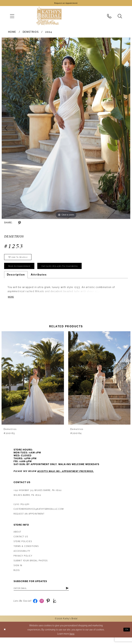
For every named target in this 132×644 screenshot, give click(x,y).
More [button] (12, 301)
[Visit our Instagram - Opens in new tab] (43, 607)
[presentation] (33, 383)
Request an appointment (29, 519)
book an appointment (22, 270)
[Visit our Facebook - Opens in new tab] (36, 607)
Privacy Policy (23, 561)
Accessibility (22, 556)
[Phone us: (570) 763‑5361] (109, 17)
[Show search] (120, 17)
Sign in (18, 570)
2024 (49, 33)
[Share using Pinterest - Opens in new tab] (20, 224)
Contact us (21, 541)
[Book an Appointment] (66, 4)
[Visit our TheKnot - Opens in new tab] (58, 607)
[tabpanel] (66, 129)
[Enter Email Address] (46, 593)
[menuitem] (12, 17)
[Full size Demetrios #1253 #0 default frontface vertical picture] (66, 129)
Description (16, 279)
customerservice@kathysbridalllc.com (39, 514)
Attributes (39, 279)
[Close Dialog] (5, 636)
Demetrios (31, 33)
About (17, 537)
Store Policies (23, 546)
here (72, 640)
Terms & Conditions (26, 551)
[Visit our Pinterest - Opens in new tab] (50, 607)
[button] (12, 17)
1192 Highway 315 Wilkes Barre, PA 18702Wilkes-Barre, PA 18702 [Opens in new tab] (38, 498)
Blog (17, 575)
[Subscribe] (77, 593)
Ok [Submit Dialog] (126, 636)
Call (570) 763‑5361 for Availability (70, 270)
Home (12, 33)
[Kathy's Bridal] (49, 17)
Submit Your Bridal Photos (31, 566)
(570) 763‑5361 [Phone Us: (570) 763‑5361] (22, 509)
